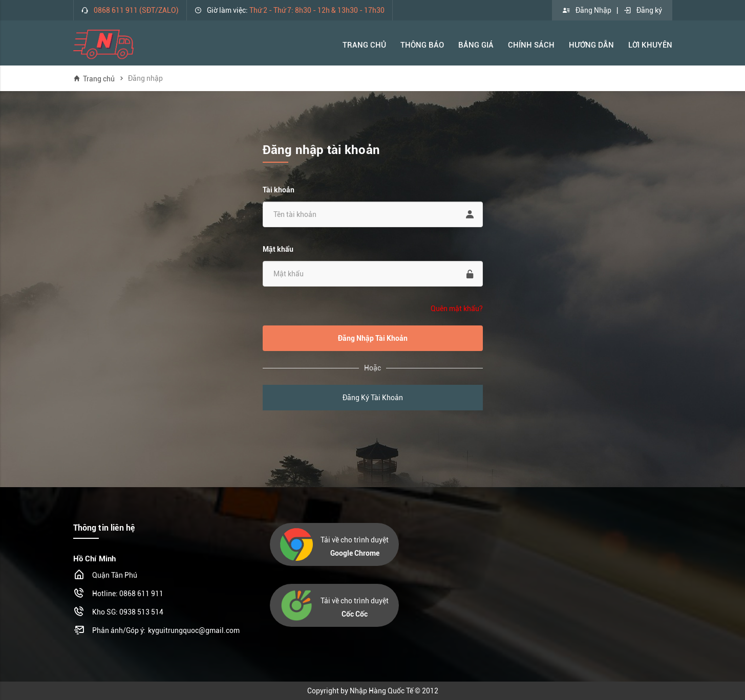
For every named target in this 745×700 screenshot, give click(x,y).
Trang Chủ (364, 45)
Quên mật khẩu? (457, 309)
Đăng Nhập (587, 10)
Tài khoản (279, 190)
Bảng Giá (476, 45)
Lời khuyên (650, 45)
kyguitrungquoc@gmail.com (194, 630)
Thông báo (422, 45)
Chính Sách (531, 45)
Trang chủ (94, 79)
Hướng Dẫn (591, 45)
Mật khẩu (278, 249)
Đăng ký (643, 10)
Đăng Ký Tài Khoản (373, 398)
